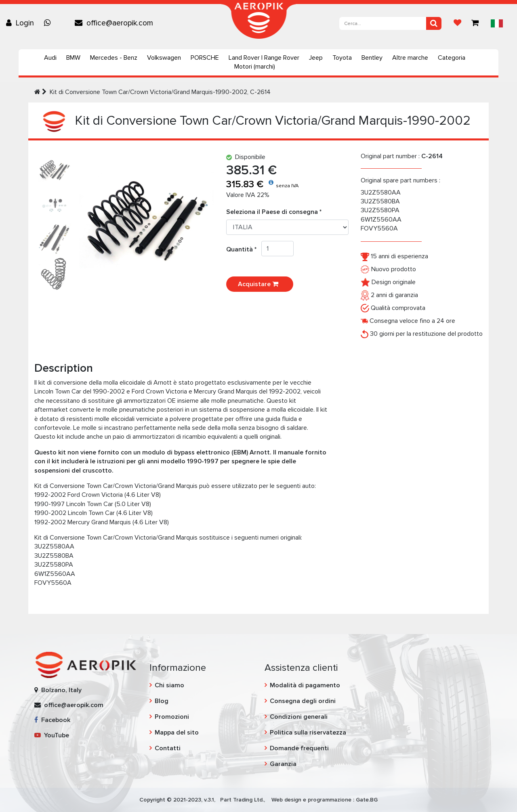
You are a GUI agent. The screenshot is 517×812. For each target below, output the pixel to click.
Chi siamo (169, 685)
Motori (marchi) (255, 67)
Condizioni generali (299, 717)
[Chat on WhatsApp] (49, 23)
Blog (162, 701)
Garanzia (283, 764)
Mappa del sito (177, 732)
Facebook (52, 720)
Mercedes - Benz (114, 58)
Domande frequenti (299, 748)
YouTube (52, 735)
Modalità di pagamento (305, 685)
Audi (50, 58)
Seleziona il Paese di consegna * (274, 212)
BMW (73, 58)
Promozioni (172, 717)
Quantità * (244, 249)
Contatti (168, 748)
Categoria (452, 58)
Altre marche (410, 58)
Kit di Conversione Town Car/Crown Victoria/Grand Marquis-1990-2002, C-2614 (160, 92)
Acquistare (260, 284)
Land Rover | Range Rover (264, 58)
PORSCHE (205, 58)
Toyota (342, 58)
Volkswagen (164, 58)
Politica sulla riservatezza (308, 732)
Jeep (316, 58)
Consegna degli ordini (303, 701)
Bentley (372, 58)
